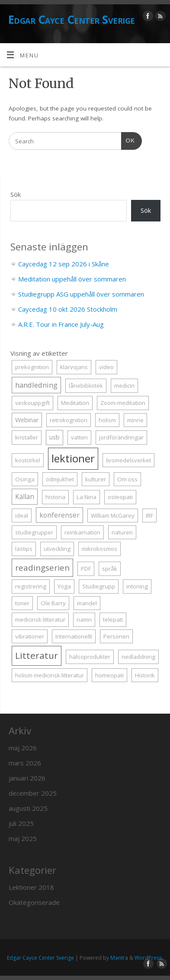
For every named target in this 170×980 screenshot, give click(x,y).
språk (110, 569)
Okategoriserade (34, 902)
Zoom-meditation (123, 403)
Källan (25, 496)
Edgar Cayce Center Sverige (71, 19)
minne (135, 420)
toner (22, 603)
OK (128, 140)
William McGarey (113, 515)
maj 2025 (23, 838)
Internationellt (74, 636)
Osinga (25, 479)
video (106, 367)
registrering (31, 586)
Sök (16, 194)
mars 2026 (25, 763)
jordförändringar (121, 437)
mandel (87, 603)
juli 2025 (21, 823)
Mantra (119, 958)
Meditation (75, 403)
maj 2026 (23, 748)
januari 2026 (27, 778)
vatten (79, 437)
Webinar (27, 420)
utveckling (57, 549)
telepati (113, 620)
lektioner (73, 458)
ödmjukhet (60, 479)
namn (84, 620)
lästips (24, 549)
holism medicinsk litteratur (50, 675)
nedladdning (138, 657)
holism (107, 420)
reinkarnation (82, 532)
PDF (86, 569)
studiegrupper (34, 532)
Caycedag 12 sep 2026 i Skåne (64, 264)
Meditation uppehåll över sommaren (72, 279)
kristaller (27, 437)
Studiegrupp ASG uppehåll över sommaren (81, 294)
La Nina (87, 497)
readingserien (42, 567)
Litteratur (37, 655)
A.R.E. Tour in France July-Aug (61, 324)
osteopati (120, 497)
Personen (116, 636)
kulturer (96, 479)
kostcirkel (28, 460)
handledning (36, 385)
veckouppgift (32, 403)
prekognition (32, 367)
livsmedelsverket (128, 460)
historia (55, 497)
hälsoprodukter (90, 657)
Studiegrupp (99, 586)
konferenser (59, 515)
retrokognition (69, 420)
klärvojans (74, 367)
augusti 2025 (28, 808)
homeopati (109, 675)
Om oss (127, 479)
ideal (22, 515)
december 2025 (33, 793)
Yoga (64, 586)
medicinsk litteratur (40, 620)
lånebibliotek (86, 386)
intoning (137, 586)
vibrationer (30, 636)
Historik (145, 675)
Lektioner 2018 (31, 887)
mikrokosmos (99, 549)
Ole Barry (53, 603)
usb (55, 437)
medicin (124, 386)
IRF (149, 515)
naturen (122, 532)
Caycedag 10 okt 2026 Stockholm (68, 309)
